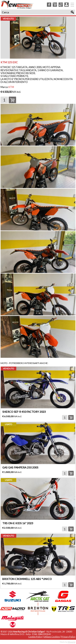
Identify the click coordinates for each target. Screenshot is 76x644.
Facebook (49, 5)
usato (9, 424)
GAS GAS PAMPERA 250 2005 (20, 467)
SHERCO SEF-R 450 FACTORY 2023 (24, 412)
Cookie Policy (35, 637)
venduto (8, 19)
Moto (4, 363)
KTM (11, 87)
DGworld (72, 642)
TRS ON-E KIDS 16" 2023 (18, 523)
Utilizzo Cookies (52, 637)
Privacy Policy (68, 637)
